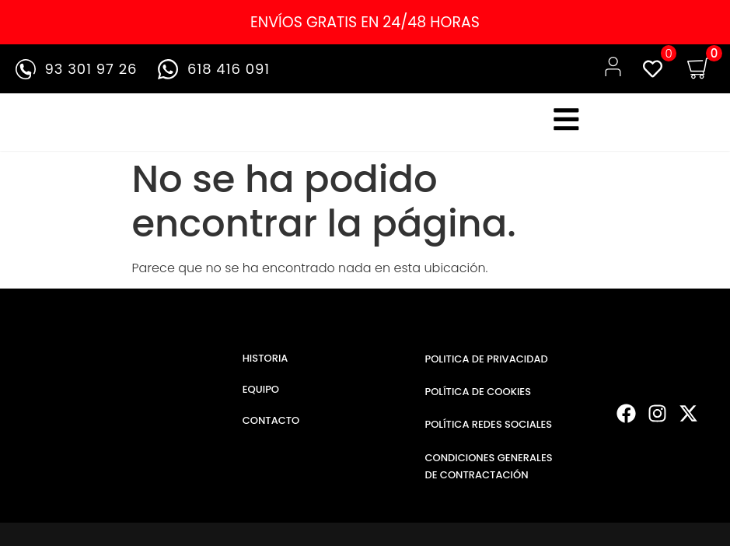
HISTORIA (265, 369)
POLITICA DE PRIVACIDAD (486, 370)
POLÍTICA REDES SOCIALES (488, 435)
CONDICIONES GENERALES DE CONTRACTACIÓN (488, 476)
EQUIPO (261, 400)
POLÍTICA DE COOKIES (478, 402)
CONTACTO (271, 431)
